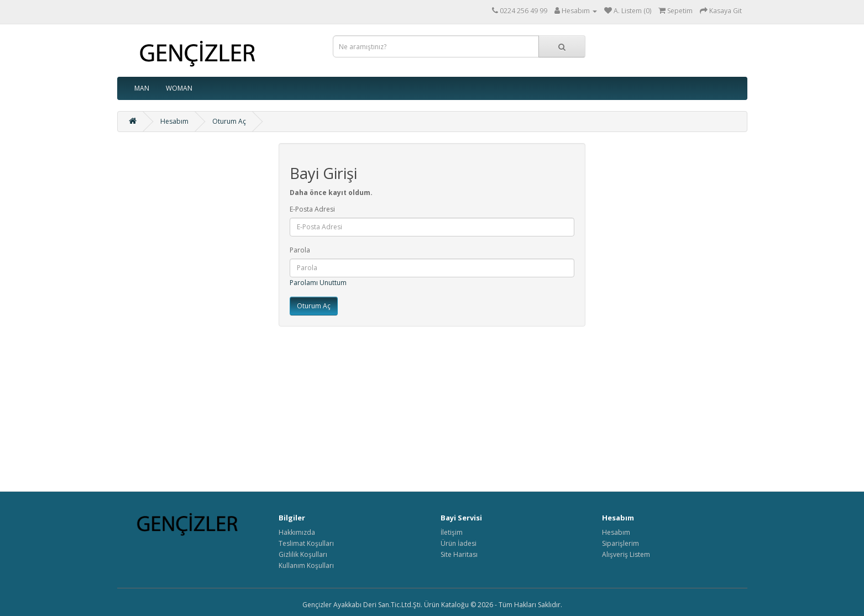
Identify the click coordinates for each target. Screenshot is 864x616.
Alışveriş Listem (626, 554)
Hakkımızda (297, 532)
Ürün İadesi (459, 543)
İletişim (452, 532)
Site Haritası (459, 554)
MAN (142, 88)
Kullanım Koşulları (306, 565)
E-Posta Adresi (312, 209)
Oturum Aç (229, 121)
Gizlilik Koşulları (303, 554)
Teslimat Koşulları (306, 543)
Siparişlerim (620, 543)
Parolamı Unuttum (318, 283)
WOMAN (179, 88)
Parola (300, 250)
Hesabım (174, 121)
